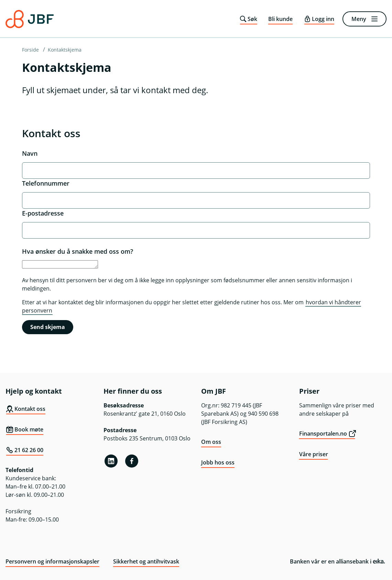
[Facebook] (132, 461)
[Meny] (364, 19)
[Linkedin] (111, 461)
